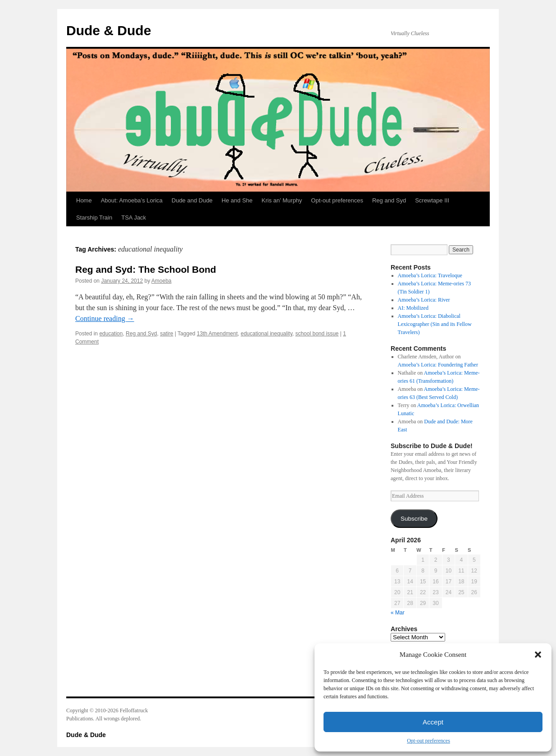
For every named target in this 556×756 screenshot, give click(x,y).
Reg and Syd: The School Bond (146, 269)
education (111, 334)
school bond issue (317, 334)
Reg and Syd (389, 200)
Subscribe (414, 519)
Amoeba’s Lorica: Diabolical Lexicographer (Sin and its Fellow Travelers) (435, 324)
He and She (237, 200)
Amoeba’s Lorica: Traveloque (430, 275)
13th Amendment (217, 334)
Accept (433, 722)
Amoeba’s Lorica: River (424, 300)
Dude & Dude (109, 30)
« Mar (398, 613)
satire (166, 334)
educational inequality (267, 334)
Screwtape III (432, 200)
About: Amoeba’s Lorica (132, 200)
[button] (538, 655)
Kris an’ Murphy (282, 200)
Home (84, 200)
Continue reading (105, 318)
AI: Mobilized (413, 308)
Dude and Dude (192, 200)
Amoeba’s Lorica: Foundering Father (438, 365)
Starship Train (94, 218)
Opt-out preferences (428, 741)
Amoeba (162, 281)
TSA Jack (134, 218)
